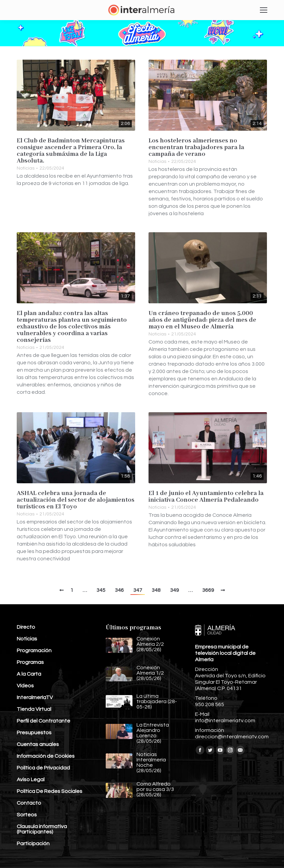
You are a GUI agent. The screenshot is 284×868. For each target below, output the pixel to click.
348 (156, 590)
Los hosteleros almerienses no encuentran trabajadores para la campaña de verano (196, 147)
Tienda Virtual (34, 709)
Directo (26, 627)
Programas (30, 662)
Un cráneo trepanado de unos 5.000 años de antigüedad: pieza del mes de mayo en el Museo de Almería (202, 320)
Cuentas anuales (38, 744)
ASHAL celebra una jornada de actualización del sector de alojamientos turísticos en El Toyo (76, 500)
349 (174, 590)
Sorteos (27, 815)
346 (119, 590)
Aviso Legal (31, 780)
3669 (208, 590)
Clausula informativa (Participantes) (42, 829)
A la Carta (29, 674)
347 (138, 590)
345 (101, 590)
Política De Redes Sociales (50, 791)
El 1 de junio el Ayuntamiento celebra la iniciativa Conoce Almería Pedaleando (206, 497)
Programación (34, 650)
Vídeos (25, 686)
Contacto (29, 803)
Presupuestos (34, 733)
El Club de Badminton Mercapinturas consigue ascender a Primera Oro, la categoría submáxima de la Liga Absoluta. (71, 151)
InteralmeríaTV (35, 697)
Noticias (26, 168)
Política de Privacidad (43, 768)
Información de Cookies (46, 756)
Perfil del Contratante (43, 721)
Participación (33, 844)
